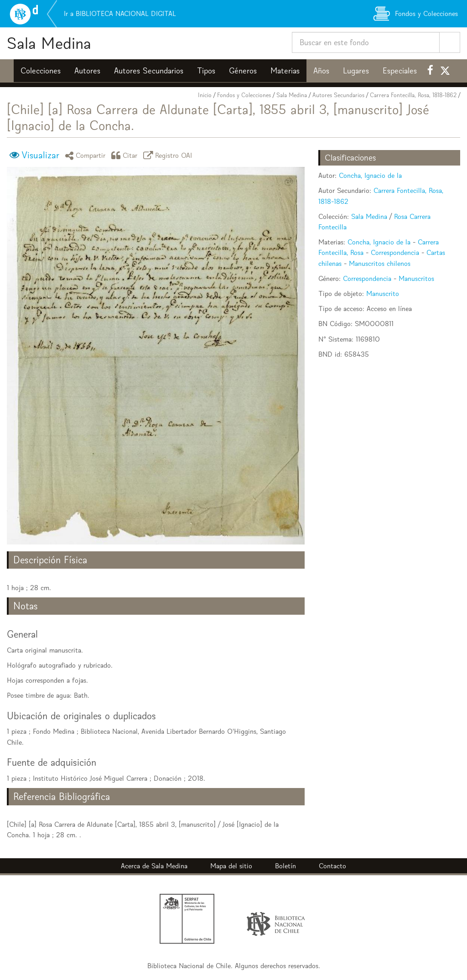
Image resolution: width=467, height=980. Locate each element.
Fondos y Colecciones (244, 95)
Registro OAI (169, 155)
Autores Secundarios (149, 71)
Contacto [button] (332, 866)
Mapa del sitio (231, 866)
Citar (126, 155)
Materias (285, 71)
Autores (87, 71)
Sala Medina (49, 43)
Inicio (205, 95)
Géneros (243, 71)
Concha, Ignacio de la (370, 175)
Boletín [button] (285, 866)
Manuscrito (383, 293)
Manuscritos (416, 278)
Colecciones (41, 71)
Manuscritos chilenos (380, 263)
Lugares (356, 71)
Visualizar (40, 155)
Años (321, 71)
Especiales (400, 71)
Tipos (206, 71)
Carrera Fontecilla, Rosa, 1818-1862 (413, 95)
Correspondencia (395, 252)
